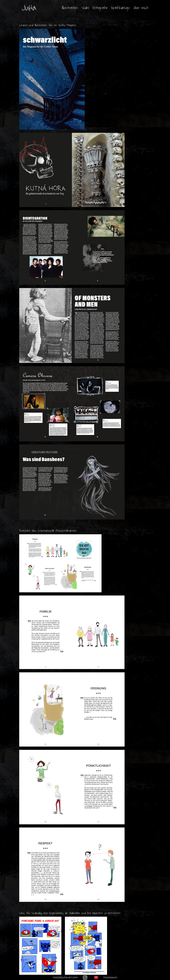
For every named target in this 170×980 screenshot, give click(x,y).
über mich (141, 8)
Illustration (70, 8)
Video (85, 8)
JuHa (29, 8)
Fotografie (100, 8)
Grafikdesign (121, 8)
